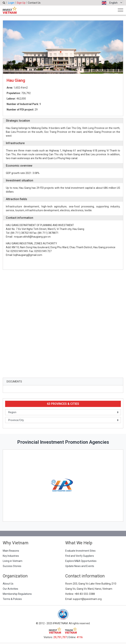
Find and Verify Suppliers (80, 556)
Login (11, 3)
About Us (8, 584)
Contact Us (34, 3)
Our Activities (10, 589)
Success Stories (12, 566)
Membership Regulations (17, 594)
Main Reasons (11, 551)
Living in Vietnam (13, 561)
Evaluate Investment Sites (80, 551)
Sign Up (21, 3)
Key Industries (11, 556)
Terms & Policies (12, 599)
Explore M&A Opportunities (81, 561)
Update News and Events (80, 566)
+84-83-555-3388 (85, 594)
